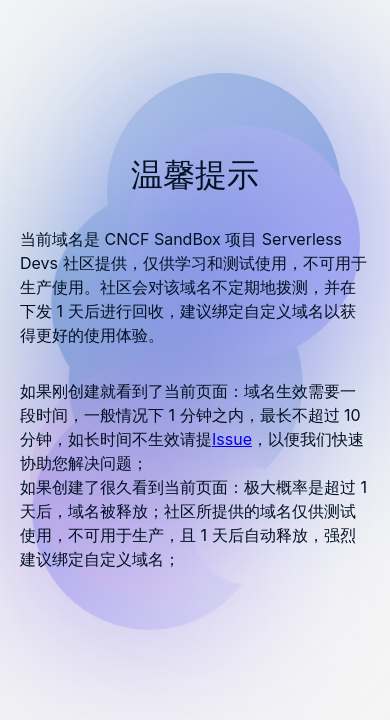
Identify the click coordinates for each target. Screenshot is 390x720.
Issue (232, 439)
